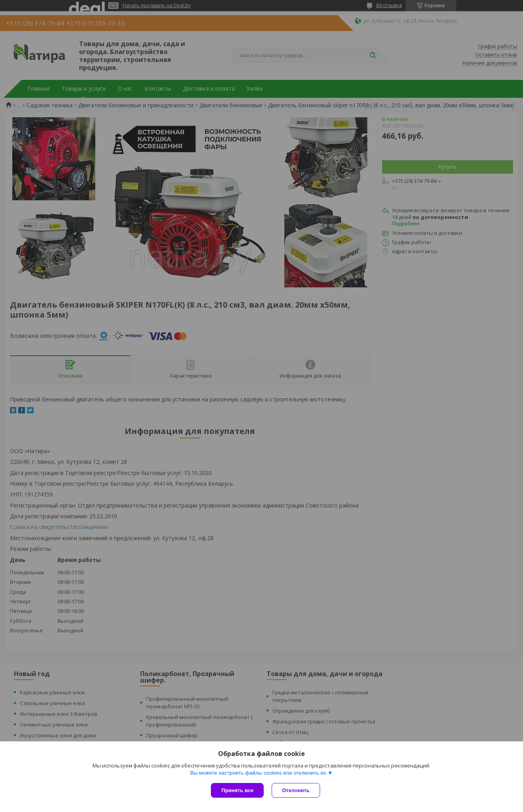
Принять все (237, 790)
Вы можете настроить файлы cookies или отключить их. (259, 773)
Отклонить (296, 790)
